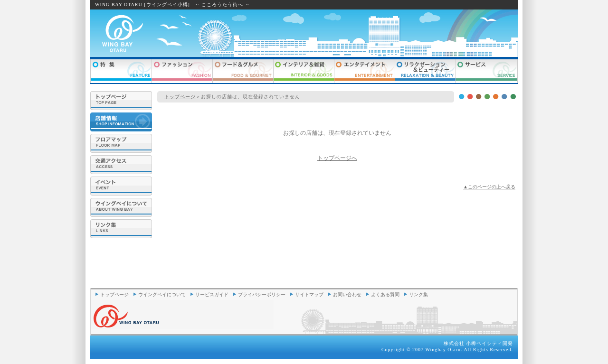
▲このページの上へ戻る (489, 187)
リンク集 (418, 294)
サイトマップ (309, 294)
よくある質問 (385, 294)
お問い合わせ (347, 294)
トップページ (180, 97)
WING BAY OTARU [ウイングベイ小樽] (142, 5)
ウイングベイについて (162, 294)
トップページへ (337, 158)
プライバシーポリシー (262, 294)
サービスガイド (212, 294)
